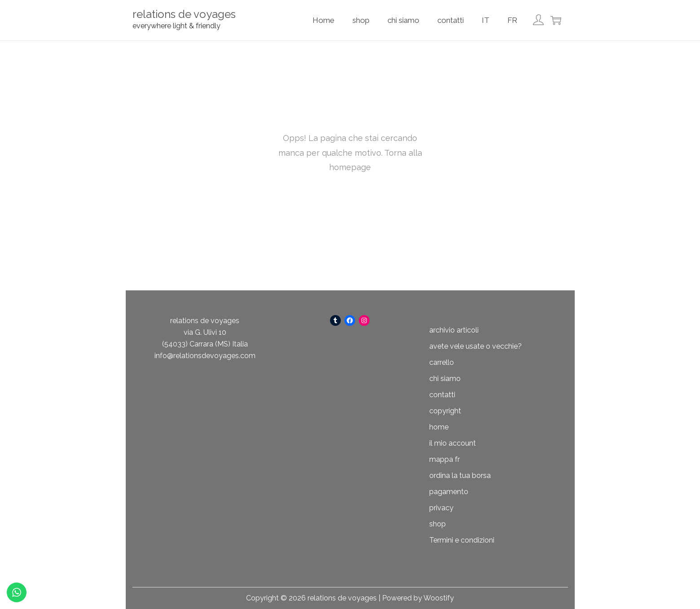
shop (438, 524)
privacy (441, 508)
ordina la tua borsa (460, 475)
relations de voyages (184, 14)
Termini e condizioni (462, 540)
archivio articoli (454, 330)
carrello (442, 362)
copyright (445, 411)
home (439, 427)
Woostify (439, 598)
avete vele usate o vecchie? (475, 346)
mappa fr (445, 459)
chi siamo (445, 379)
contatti (442, 395)
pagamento (449, 492)
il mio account (453, 443)
